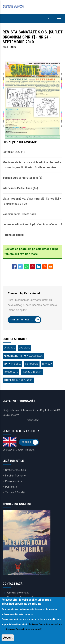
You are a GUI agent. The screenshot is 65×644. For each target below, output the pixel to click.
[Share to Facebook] (14, 267)
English (26, 442)
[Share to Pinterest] (32, 267)
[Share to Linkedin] (39, 267)
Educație (25, 348)
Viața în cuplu (12, 364)
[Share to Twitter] (20, 267)
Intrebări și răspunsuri (18, 380)
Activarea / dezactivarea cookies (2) (24, 629)
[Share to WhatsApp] (26, 267)
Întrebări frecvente (15, 476)
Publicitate (11, 487)
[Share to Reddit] (45, 267)
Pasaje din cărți (32, 372)
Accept (8, 638)
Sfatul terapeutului (16, 470)
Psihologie (32, 364)
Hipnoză (47, 364)
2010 (13, 47)
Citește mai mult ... (22, 320)
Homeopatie (11, 372)
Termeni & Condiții (15, 492)
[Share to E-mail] (51, 267)
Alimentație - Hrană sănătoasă (23, 356)
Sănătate (9, 348)
